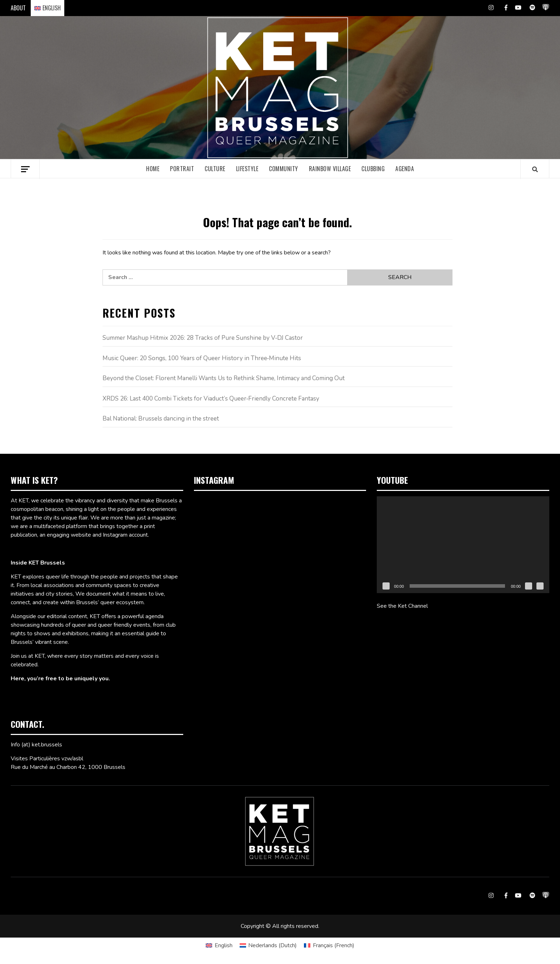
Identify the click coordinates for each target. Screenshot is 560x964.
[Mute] (529, 586)
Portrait (182, 169)
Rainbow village (330, 169)
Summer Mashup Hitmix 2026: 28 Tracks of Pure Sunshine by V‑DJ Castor (203, 338)
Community (284, 169)
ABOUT (18, 8)
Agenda (405, 169)
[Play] (386, 586)
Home (153, 169)
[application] (463, 545)
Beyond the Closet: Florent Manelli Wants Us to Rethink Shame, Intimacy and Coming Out (224, 378)
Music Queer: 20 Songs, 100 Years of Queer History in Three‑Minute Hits (202, 358)
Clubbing (373, 169)
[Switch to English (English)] (219, 945)
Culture (215, 169)
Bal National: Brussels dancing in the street (161, 419)
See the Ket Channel (402, 606)
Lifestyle (247, 169)
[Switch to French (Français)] (329, 945)
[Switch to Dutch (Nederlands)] (268, 945)
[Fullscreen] (540, 586)
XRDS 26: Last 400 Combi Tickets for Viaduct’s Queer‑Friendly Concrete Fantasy (211, 399)
